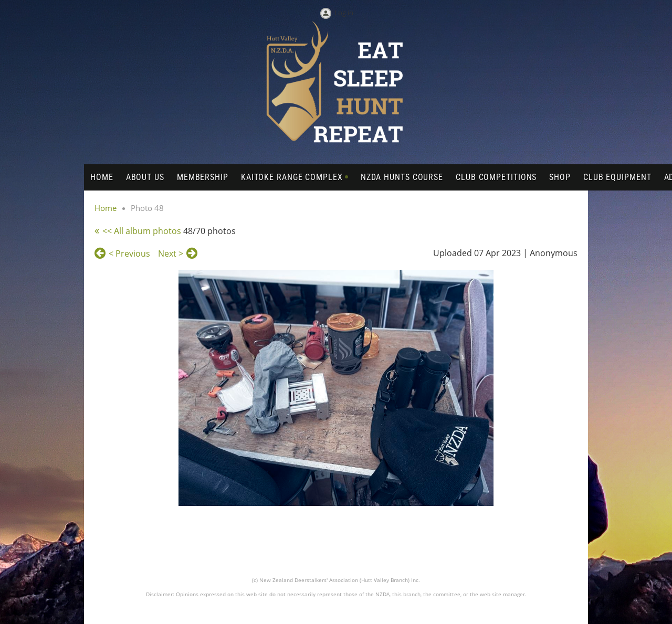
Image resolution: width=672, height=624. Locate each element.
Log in (344, 13)
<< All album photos (142, 231)
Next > (171, 253)
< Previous (129, 253)
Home (106, 208)
